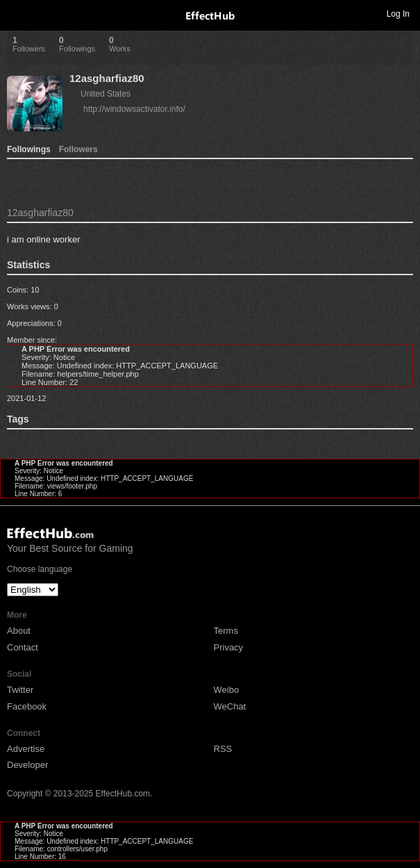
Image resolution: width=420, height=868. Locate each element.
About (19, 631)
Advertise (26, 749)
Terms (226, 631)
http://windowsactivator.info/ (134, 109)
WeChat (230, 706)
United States (106, 94)
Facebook (27, 706)
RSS (223, 749)
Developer (27, 765)
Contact (23, 647)
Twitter (20, 690)
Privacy (229, 647)
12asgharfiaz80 (107, 78)
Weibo (227, 690)
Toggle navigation (17, 13)
